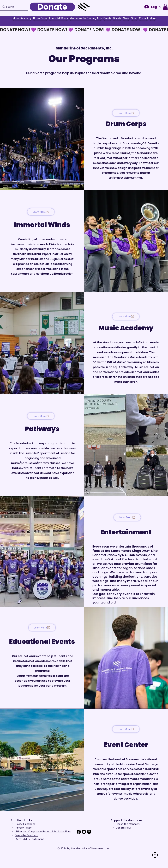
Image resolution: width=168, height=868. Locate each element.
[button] (165, 7)
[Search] (13, 7)
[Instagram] (89, 832)
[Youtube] (84, 832)
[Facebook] (79, 832)
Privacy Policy (23, 828)
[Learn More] (126, 113)
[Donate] (52, 7)
